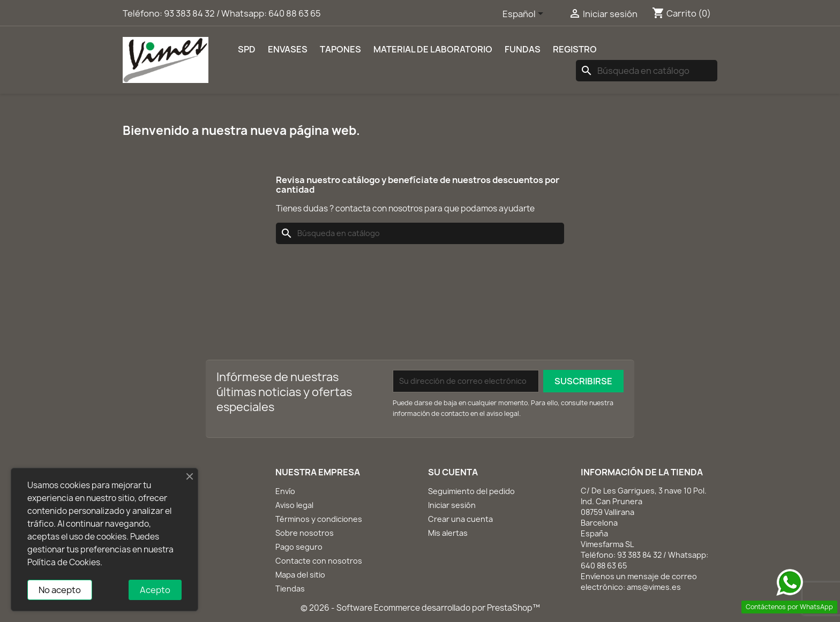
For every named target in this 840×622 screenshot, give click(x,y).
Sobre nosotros (305, 533)
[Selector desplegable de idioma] (525, 14)
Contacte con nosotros (319, 561)
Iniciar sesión (452, 505)
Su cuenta (453, 472)
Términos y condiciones (319, 519)
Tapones (340, 49)
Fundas (523, 49)
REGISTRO (575, 49)
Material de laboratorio (433, 49)
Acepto (155, 590)
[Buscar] (647, 71)
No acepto (60, 590)
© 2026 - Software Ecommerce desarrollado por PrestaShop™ (420, 608)
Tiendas (290, 589)
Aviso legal (294, 505)
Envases (288, 49)
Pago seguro (299, 547)
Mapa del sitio (300, 575)
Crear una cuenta (460, 519)
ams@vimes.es (654, 587)
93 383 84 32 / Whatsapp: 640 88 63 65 (242, 13)
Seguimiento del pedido (471, 491)
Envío (285, 491)
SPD (247, 49)
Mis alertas (448, 533)
